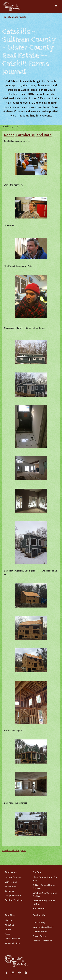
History (8, 920)
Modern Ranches (13, 877)
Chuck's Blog (39, 922)
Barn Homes (11, 882)
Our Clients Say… (13, 939)
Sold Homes (39, 908)
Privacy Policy (39, 936)
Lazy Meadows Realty (43, 927)
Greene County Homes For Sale (44, 902)
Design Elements (13, 896)
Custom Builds (40, 932)
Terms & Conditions (42, 941)
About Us (9, 925)
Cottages (9, 891)
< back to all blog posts (14, 17)
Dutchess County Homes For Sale (45, 894)
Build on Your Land (14, 900)
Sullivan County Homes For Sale (44, 887)
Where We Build (13, 943)
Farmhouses (11, 886)
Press (7, 934)
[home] (11, 6)
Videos (8, 929)
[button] (56, 6)
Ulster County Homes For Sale (45, 879)
